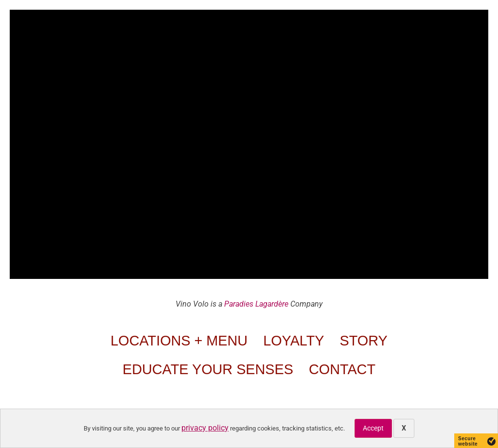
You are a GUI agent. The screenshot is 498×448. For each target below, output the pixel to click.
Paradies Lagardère (256, 304)
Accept (373, 428)
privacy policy (205, 428)
